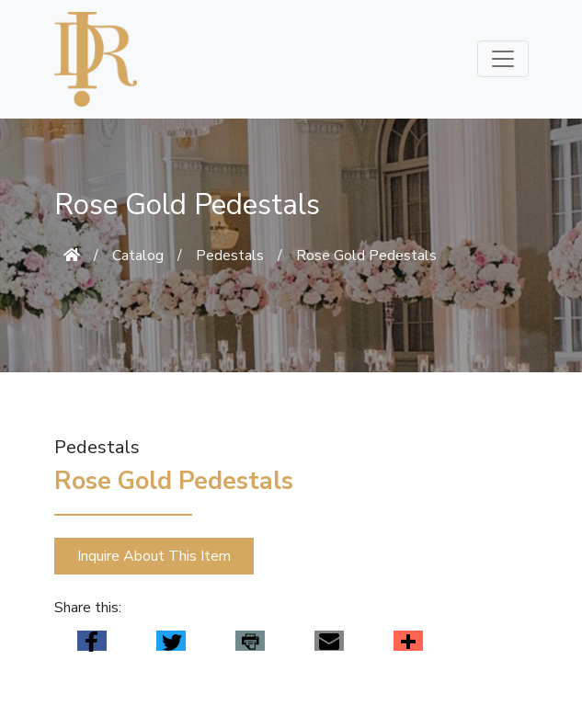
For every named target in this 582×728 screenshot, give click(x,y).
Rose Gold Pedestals (366, 256)
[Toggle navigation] (503, 59)
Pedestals (230, 256)
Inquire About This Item (154, 556)
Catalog (138, 256)
